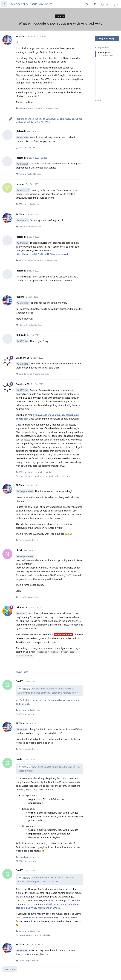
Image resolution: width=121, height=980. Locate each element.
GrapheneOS (26, 491)
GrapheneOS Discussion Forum (32, 4)
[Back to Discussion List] (4, 4)
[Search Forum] (87, 4)
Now (98, 100)
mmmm (24, 220)
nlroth (23, 613)
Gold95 (23, 729)
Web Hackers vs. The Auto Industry (40, 918)
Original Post (102, 47)
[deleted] (24, 190)
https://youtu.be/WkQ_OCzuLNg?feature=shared (42, 254)
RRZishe (24, 137)
